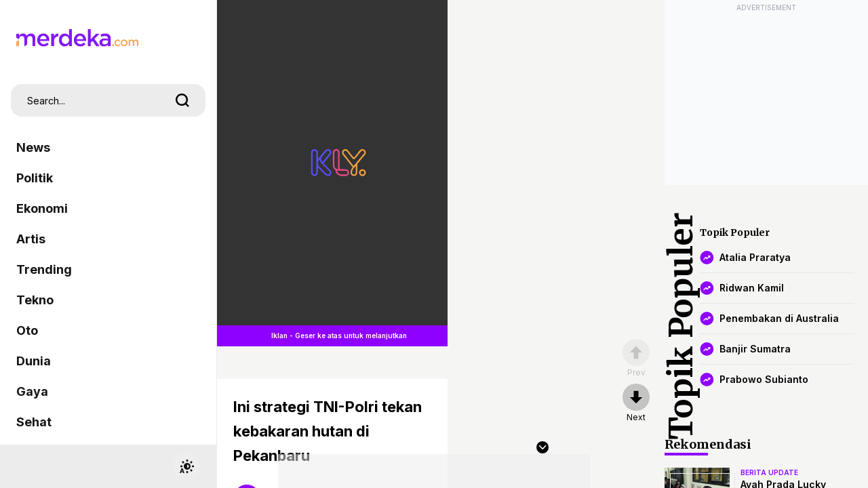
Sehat (34, 422)
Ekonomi (42, 208)
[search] (182, 100)
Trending (44, 269)
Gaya (32, 391)
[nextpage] (636, 403)
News (33, 147)
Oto (27, 330)
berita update (769, 472)
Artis (31, 239)
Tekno (35, 300)
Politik (35, 178)
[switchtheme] (186, 466)
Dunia (34, 361)
